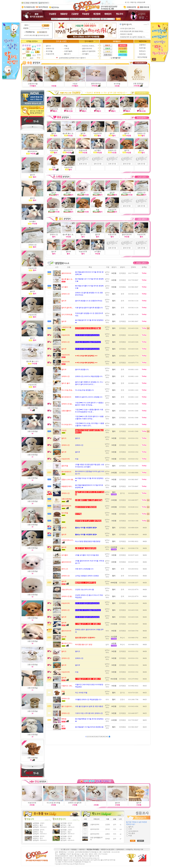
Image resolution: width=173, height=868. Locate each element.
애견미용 (142, 48)
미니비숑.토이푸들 (53, 803)
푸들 (66, 46)
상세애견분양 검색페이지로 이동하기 (72, 58)
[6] (97, 737)
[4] (93, 737)
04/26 (145, 528)
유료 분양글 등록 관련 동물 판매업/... (132, 31)
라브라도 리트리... (89, 46)
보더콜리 (85, 54)
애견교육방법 (142, 57)
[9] (104, 737)
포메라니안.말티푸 (75, 803)
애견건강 (142, 54)
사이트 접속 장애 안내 (127, 29)
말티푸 (32, 198)
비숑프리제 (50, 54)
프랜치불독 (68, 51)
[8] (102, 737)
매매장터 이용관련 (126, 34)
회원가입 (133, 2)
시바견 (67, 49)
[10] (107, 737)
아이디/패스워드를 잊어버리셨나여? (37, 35)
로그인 (127, 2)
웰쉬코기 (67, 54)
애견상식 (142, 51)
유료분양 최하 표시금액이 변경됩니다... (133, 37)
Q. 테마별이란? (116, 58)
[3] (90, 737)
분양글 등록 (141, 2)
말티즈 (48, 46)
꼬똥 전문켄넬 (138, 84)
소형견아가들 (33, 84)
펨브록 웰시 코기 (32, 361)
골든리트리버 (87, 49)
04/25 (145, 686)
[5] (95, 737)
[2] (88, 737)
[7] (99, 737)
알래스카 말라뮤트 (89, 51)
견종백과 (142, 45)
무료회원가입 (30, 32)
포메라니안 (50, 49)
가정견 (75, 84)
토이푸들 (49, 51)
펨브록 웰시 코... (68, 133)
